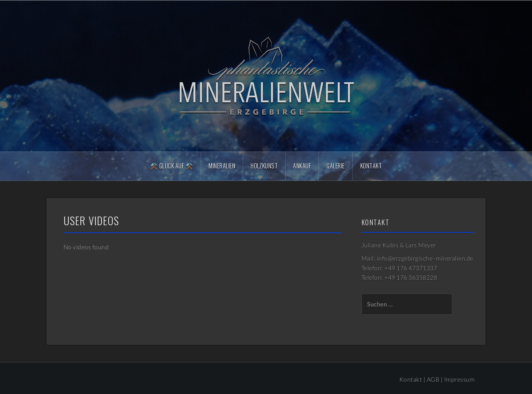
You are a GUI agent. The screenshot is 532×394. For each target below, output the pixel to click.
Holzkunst (264, 166)
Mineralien (222, 166)
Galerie (336, 166)
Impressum (459, 379)
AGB (433, 379)
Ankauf (302, 166)
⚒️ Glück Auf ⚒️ (172, 166)
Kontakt (371, 166)
